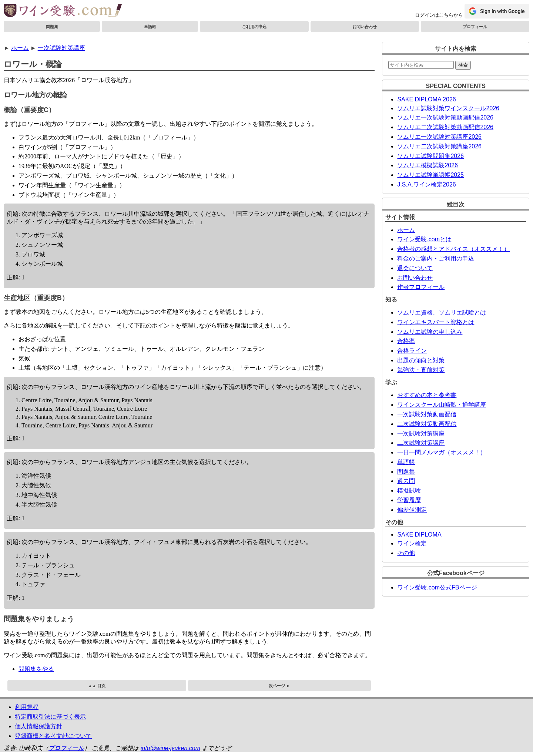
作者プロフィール (421, 287)
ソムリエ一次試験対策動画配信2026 (445, 117)
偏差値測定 (412, 510)
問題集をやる (36, 669)
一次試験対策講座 (61, 48)
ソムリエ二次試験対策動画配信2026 (445, 127)
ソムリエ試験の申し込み (430, 332)
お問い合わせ (365, 27)
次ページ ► (279, 686)
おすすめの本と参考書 (427, 395)
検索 (463, 65)
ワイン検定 (412, 543)
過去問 (406, 481)
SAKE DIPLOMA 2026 (426, 99)
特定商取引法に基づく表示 (50, 717)
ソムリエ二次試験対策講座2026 (439, 146)
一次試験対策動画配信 (427, 414)
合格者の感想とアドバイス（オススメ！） (453, 249)
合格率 (406, 341)
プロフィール (475, 27)
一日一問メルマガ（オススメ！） (442, 452)
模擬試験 (409, 490)
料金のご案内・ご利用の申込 (436, 258)
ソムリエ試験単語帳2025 (430, 175)
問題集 (52, 27)
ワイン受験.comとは (424, 239)
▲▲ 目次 (97, 686)
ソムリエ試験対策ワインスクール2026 (448, 108)
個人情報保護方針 (38, 726)
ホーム (20, 48)
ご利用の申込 (254, 27)
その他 (406, 553)
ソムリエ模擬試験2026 (428, 165)
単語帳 (150, 27)
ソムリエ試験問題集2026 (430, 156)
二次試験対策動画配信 (427, 424)
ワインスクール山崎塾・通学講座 (442, 405)
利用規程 (27, 707)
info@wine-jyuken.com (170, 748)
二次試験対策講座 (421, 443)
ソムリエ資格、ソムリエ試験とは (442, 313)
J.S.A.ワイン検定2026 (426, 184)
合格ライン (412, 351)
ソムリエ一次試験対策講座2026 (439, 137)
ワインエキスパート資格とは (436, 322)
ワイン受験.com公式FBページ (437, 587)
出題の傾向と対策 (421, 360)
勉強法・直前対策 (421, 370)
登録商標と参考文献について (53, 736)
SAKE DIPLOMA (419, 535)
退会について (415, 268)
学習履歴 (409, 500)
